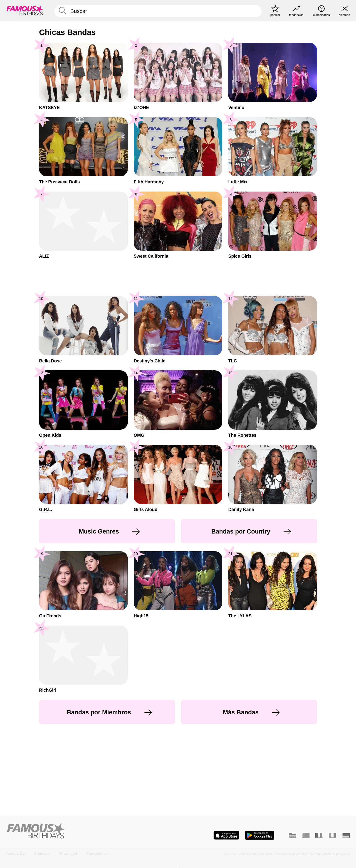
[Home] (91, 831)
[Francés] (319, 835)
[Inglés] (293, 835)
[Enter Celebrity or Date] (158, 11)
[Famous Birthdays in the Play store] (260, 835)
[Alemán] (346, 835)
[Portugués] (306, 835)
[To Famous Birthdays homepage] (25, 10)
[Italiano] (333, 835)
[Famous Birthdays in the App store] (226, 835)
